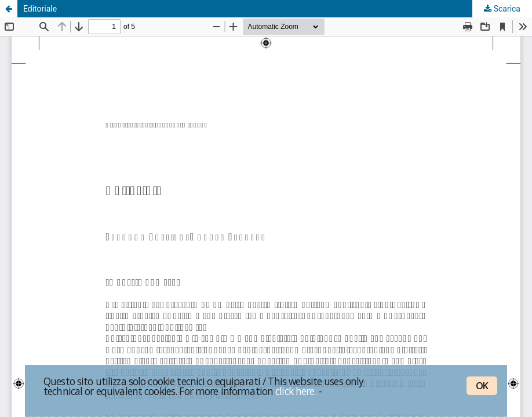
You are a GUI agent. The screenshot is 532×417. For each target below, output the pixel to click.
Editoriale (40, 9)
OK (482, 386)
